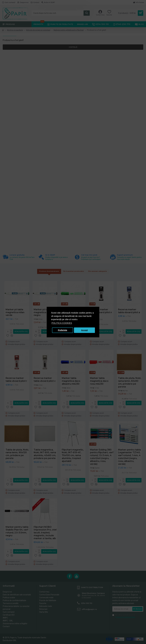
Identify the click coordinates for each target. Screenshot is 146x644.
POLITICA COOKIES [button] (62, 323)
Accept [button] (85, 330)
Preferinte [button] (63, 330)
